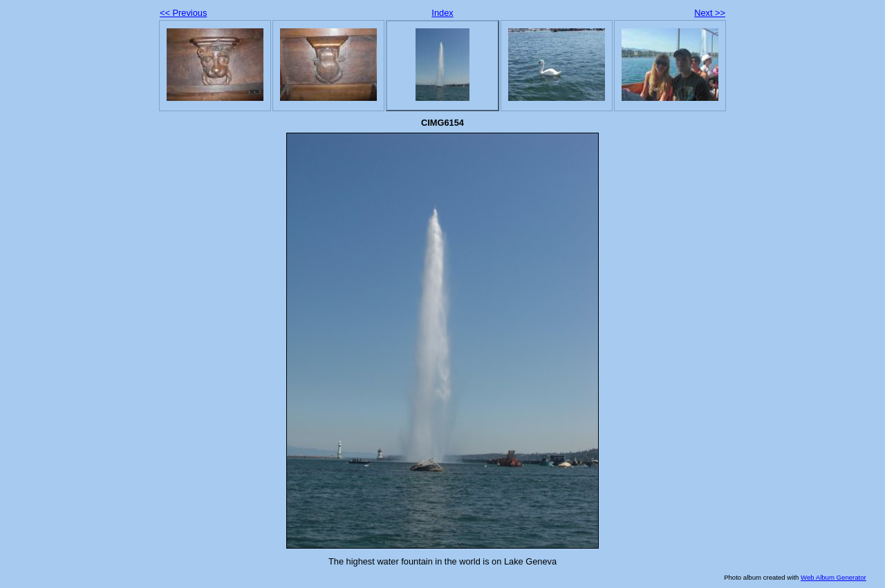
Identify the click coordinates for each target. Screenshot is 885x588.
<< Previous (183, 13)
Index (442, 13)
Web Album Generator (833, 577)
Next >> (710, 13)
